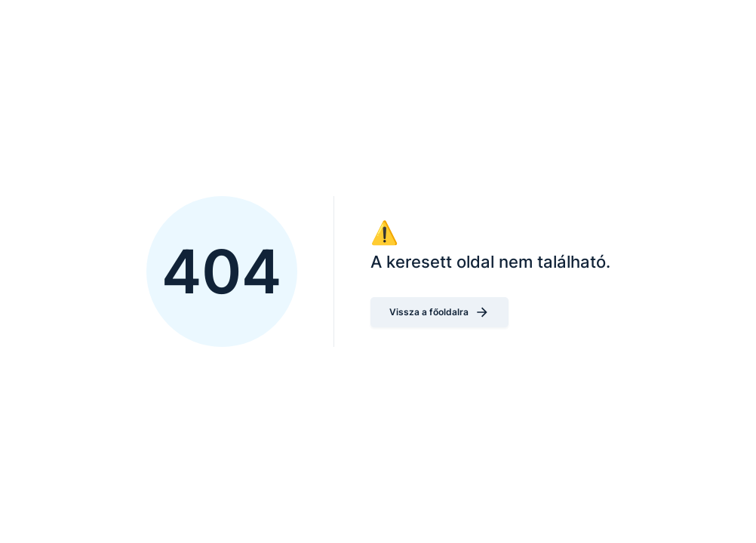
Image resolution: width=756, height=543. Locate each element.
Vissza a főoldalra (439, 312)
